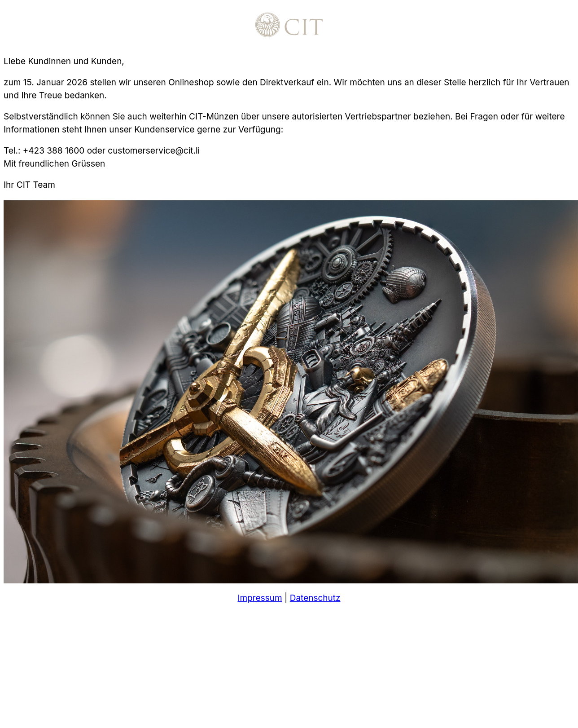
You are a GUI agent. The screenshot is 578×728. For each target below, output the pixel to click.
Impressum (260, 598)
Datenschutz (315, 598)
